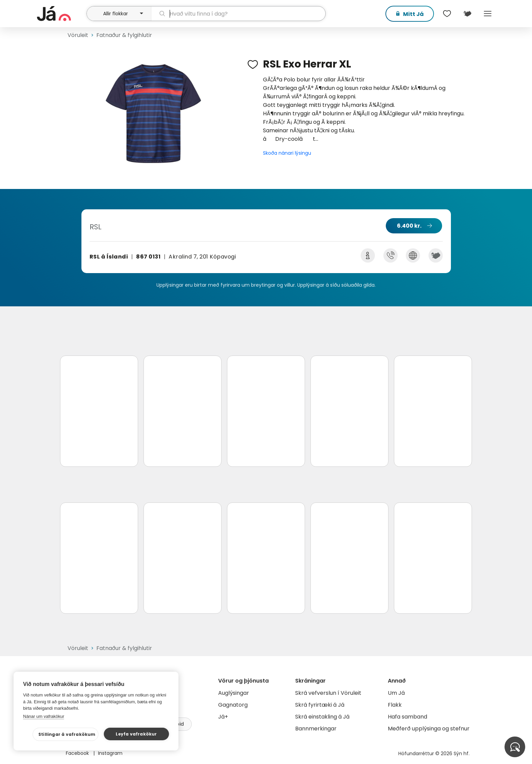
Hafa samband (407, 717)
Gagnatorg (233, 705)
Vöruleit (78, 35)
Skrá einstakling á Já (322, 717)
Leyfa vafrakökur (136, 734)
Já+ (223, 717)
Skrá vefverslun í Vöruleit (328, 693)
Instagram (110, 753)
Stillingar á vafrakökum (67, 734)
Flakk (395, 705)
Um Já (396, 693)
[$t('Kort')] (467, 14)
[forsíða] (61, 14)
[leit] (238, 14)
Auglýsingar (234, 693)
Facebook (78, 753)
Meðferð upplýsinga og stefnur (429, 729)
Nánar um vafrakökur (44, 716)
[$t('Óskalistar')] (447, 14)
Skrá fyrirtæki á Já (320, 705)
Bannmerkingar (316, 729)
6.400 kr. (409, 226)
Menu (488, 14)
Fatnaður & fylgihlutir (124, 35)
